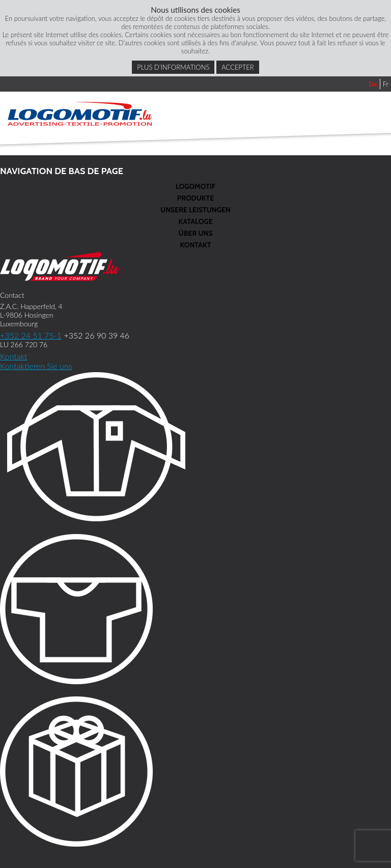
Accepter (238, 67)
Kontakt (195, 245)
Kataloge (195, 221)
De (373, 84)
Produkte (195, 198)
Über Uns (196, 233)
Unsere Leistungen (195, 210)
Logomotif (195, 186)
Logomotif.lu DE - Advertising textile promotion (80, 114)
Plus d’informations (173, 67)
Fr (386, 84)
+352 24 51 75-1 (31, 335)
